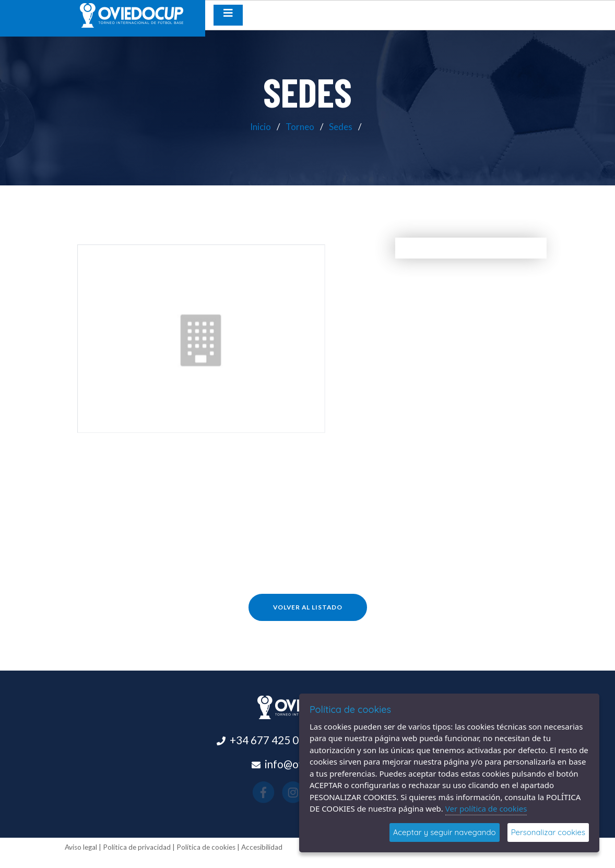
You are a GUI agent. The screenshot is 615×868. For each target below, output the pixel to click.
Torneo (300, 127)
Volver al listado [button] (308, 607)
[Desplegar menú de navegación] (228, 15)
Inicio (261, 127)
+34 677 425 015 (270, 740)
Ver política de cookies (486, 808)
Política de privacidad (137, 847)
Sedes (341, 127)
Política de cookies (206, 847)
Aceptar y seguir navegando (445, 832)
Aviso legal (81, 847)
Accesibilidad (262, 847)
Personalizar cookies (548, 832)
